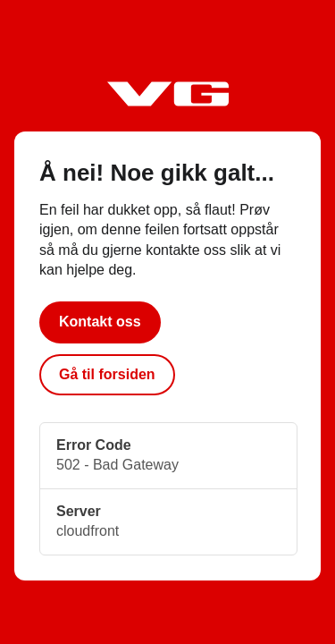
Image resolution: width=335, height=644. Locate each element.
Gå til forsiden (107, 374)
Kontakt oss (100, 322)
